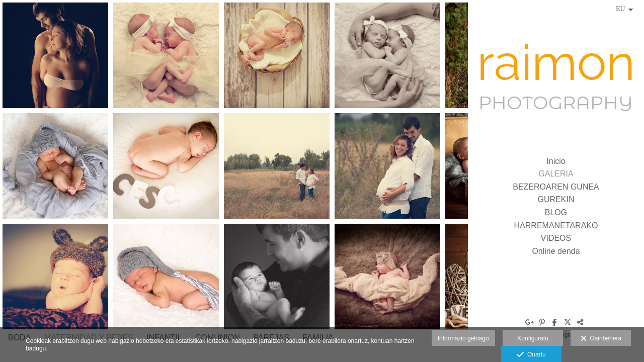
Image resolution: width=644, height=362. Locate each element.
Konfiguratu (533, 338)
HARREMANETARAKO (556, 225)
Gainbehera (601, 339)
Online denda (556, 251)
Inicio (556, 161)
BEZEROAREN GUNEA (556, 187)
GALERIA (556, 174)
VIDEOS (556, 238)
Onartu (531, 355)
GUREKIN (556, 199)
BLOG (556, 212)
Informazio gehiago (463, 338)
